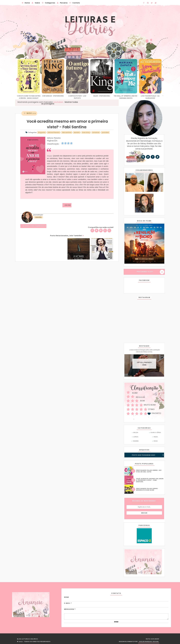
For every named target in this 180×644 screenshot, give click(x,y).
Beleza (136, 433)
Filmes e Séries (156, 433)
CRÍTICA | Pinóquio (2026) (144, 364)
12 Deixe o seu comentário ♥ (34, 226)
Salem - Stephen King (102, 96)
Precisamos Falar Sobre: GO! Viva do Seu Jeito (149, 471)
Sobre (36, 3)
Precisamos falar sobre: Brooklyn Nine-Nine (147, 489)
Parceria (62, 3)
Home (26, 3)
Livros (136, 437)
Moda (156, 437)
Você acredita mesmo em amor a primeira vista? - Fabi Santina (150, 480)
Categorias (48, 3)
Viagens (136, 441)
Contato (75, 3)
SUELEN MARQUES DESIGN (149, 642)
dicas (156, 441)
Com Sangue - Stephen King (54, 96)
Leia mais (68, 205)
